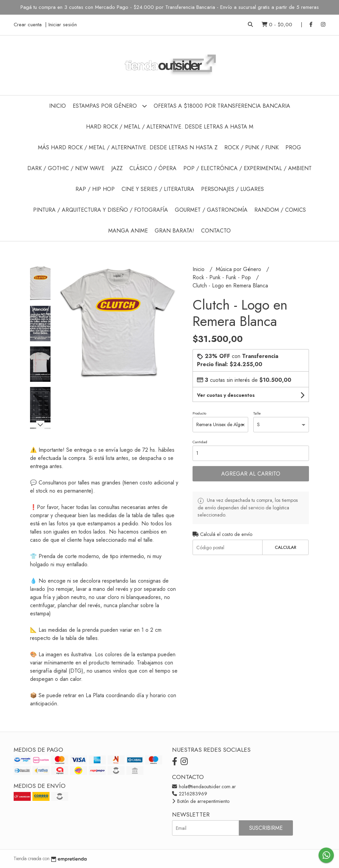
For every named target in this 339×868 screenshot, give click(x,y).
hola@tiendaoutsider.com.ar (204, 787)
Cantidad (200, 442)
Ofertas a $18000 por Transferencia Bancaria (222, 106)
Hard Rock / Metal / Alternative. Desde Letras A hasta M (170, 127)
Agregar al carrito (251, 474)
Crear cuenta (28, 25)
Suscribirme (266, 828)
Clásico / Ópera (153, 168)
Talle (257, 413)
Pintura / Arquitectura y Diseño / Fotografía (101, 210)
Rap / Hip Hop (95, 189)
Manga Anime (128, 231)
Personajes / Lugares (232, 189)
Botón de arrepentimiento (201, 801)
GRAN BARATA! (174, 231)
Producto (199, 413)
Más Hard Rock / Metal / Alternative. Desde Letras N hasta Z (128, 147)
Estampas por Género (110, 106)
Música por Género (239, 269)
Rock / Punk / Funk (251, 147)
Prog (293, 147)
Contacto (216, 231)
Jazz (117, 168)
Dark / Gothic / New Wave (66, 168)
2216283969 (190, 794)
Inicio (58, 106)
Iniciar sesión (63, 25)
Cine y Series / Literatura (158, 189)
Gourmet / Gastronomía (211, 210)
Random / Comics (280, 210)
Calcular (286, 547)
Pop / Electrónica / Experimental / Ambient (248, 168)
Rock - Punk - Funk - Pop (223, 277)
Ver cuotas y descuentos (226, 395)
